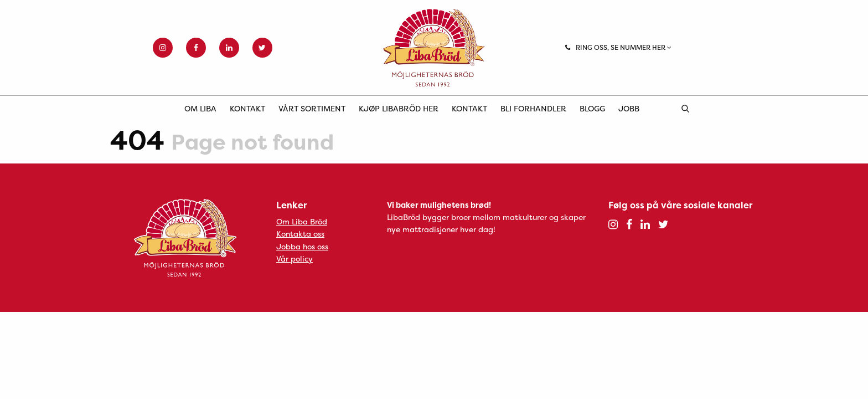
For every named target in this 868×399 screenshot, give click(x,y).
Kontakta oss (300, 234)
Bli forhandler (533, 108)
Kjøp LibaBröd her (399, 108)
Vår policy (294, 259)
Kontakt (247, 108)
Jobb (629, 108)
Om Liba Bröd (302, 221)
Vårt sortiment (312, 108)
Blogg (592, 108)
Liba (434, 48)
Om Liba (200, 108)
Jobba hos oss (302, 246)
